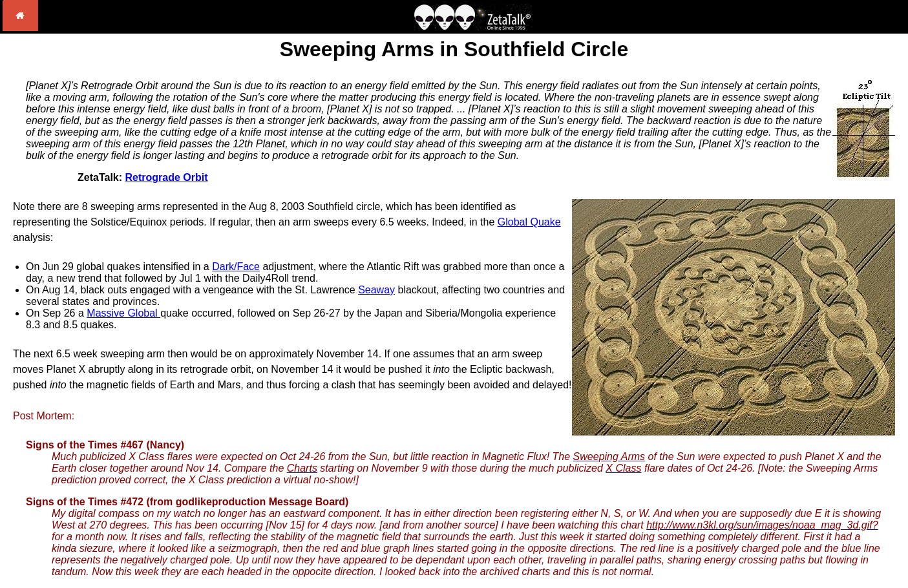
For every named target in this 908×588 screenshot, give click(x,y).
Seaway (376, 290)
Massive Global (123, 313)
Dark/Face (236, 267)
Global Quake (529, 222)
